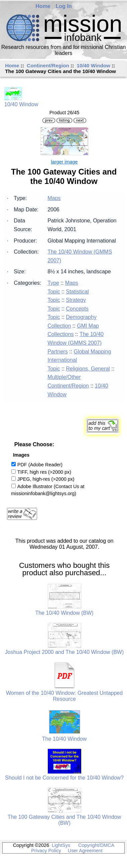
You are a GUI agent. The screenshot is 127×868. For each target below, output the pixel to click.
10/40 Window (94, 65)
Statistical (77, 292)
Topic (54, 292)
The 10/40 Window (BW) (64, 613)
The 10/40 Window (64, 739)
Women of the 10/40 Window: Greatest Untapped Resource (64, 696)
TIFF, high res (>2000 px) (44, 472)
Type (53, 283)
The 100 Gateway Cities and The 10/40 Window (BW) (64, 820)
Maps (54, 198)
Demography (81, 317)
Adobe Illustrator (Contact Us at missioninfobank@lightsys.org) (48, 490)
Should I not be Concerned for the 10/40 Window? (64, 778)
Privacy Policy (46, 851)
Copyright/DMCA (96, 845)
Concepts (77, 309)
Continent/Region (48, 65)
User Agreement (85, 851)
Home (43, 6)
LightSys (61, 845)
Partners (57, 352)
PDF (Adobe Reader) (40, 465)
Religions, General (88, 369)
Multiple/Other (64, 377)
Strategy (76, 300)
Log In (63, 6)
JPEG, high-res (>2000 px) (46, 479)
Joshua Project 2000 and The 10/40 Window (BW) (64, 652)
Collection (59, 326)
